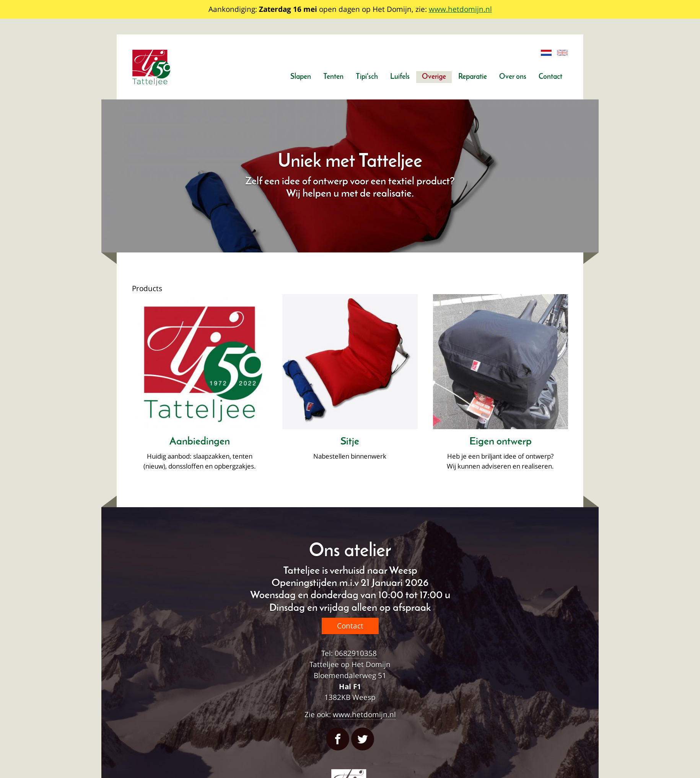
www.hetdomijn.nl (460, 9)
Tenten (333, 77)
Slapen (301, 77)
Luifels (400, 77)
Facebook (338, 739)
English (563, 53)
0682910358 (356, 653)
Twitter (363, 739)
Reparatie (473, 77)
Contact (550, 77)
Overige (434, 77)
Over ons (513, 77)
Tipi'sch (367, 77)
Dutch (547, 53)
